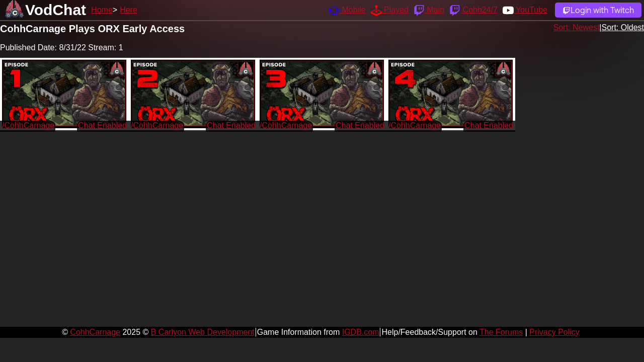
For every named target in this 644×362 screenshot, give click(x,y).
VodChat (56, 10)
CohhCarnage (95, 332)
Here (129, 10)
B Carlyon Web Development (203, 332)
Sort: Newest (577, 27)
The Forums (501, 332)
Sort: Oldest (623, 27)
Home (102, 10)
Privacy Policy (554, 332)
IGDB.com (361, 332)
